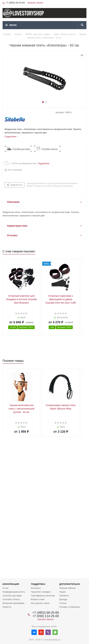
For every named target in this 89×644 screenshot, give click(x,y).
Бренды (63, 599)
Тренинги (64, 596)
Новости (7, 607)
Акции (62, 592)
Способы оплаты (11, 599)
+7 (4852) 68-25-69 (15, 3)
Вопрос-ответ (38, 599)
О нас (6, 588)
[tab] (11, 137)
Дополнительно (70, 584)
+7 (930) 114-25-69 (46, 616)
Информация (11, 584)
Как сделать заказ (40, 603)
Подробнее (43, 163)
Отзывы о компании (70, 607)
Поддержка (38, 584)
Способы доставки (12, 596)
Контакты (36, 588)
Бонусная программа (13, 603)
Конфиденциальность (14, 592)
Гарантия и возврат (41, 592)
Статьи (63, 603)
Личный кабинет (68, 588)
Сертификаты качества (43, 596)
